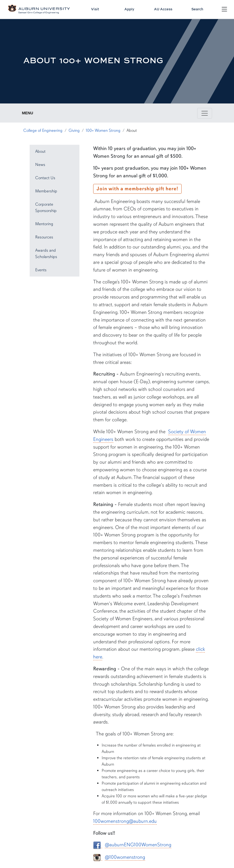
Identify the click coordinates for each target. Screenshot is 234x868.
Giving (74, 130)
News (40, 165)
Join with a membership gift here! (137, 189)
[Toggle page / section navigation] (205, 113)
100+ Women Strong (103, 130)
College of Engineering (43, 130)
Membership (46, 191)
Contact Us (45, 178)
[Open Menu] (224, 9)
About (40, 151)
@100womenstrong (125, 857)
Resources (44, 237)
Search (197, 9)
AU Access (163, 9)
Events (41, 270)
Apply (129, 9)
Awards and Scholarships (46, 254)
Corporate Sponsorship (46, 207)
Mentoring (44, 224)
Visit (95, 9)
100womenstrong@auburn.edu (125, 821)
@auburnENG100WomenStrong (138, 845)
